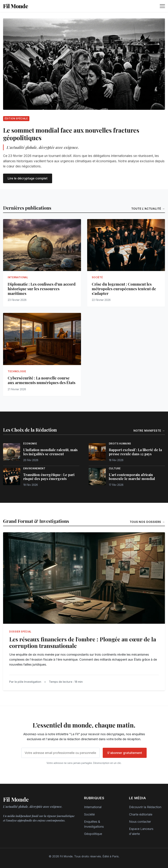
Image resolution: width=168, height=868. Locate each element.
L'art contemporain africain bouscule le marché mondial (132, 477)
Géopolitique (93, 834)
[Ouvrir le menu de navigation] (162, 6)
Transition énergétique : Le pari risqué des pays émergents (49, 477)
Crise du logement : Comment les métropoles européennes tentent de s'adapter (124, 289)
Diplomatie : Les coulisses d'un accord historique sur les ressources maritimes (42, 289)
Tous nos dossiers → (147, 522)
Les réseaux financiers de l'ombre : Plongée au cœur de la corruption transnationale (83, 642)
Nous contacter (140, 822)
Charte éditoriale (141, 814)
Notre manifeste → (149, 431)
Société (89, 814)
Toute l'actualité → (148, 209)
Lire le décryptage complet (28, 178)
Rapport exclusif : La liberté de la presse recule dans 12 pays (135, 452)
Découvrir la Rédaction (145, 807)
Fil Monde (16, 6)
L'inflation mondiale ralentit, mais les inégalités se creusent (50, 452)
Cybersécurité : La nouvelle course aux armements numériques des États (42, 380)
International (93, 807)
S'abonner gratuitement (125, 753)
